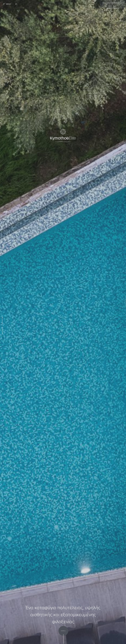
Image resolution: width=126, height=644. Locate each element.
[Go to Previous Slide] (2, 320)
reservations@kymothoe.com (112, 3)
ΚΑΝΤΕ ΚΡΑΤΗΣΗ (112, 8)
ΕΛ (18, 4)
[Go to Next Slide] (2, 330)
